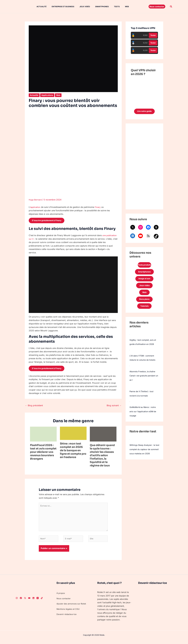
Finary (98, 207)
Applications (48, 95)
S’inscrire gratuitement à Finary (49, 221)
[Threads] (38, 602)
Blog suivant (114, 406)
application (36, 207)
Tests (110, 7)
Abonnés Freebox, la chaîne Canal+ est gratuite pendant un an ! (143, 379)
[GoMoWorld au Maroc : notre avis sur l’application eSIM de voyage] (130, 405)
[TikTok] (42, 602)
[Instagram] (17, 602)
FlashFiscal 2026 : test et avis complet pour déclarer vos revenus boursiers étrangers (43, 453)
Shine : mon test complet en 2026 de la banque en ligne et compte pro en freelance (73, 451)
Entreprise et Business (59, 7)
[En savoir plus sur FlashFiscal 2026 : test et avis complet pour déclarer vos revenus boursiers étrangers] (43, 435)
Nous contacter (64, 603)
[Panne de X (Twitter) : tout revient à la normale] (130, 389)
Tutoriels (144, 310)
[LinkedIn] (33, 602)
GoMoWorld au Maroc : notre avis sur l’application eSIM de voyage (144, 415)
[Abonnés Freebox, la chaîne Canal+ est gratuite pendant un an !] (130, 370)
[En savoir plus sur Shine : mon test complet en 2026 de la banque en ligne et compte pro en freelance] (73, 434)
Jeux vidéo (80, 7)
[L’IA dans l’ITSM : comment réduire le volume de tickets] (130, 354)
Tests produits (144, 266)
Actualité (39, 7)
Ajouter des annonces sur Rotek (72, 608)
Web (119, 7)
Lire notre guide (144, 112)
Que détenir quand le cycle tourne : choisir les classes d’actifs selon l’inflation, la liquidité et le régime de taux (102, 456)
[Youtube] (29, 602)
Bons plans (144, 303)
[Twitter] (25, 602)
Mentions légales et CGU (69, 613)
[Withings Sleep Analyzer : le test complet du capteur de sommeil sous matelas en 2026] (130, 443)
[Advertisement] (144, 167)
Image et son (144, 281)
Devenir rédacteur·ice (67, 618)
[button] (157, 7)
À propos (61, 597)
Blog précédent (34, 406)
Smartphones (96, 7)
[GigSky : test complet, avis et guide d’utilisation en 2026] (130, 338)
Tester (153, 35)
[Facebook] (21, 602)
